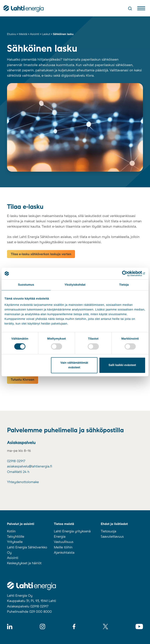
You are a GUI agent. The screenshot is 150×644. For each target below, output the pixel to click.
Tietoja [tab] (124, 285)
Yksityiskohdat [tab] (75, 285)
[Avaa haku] (130, 8)
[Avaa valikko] (141, 9)
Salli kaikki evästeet (122, 365)
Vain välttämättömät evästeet (74, 365)
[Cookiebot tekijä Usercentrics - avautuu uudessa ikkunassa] (128, 274)
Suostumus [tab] (26, 285)
